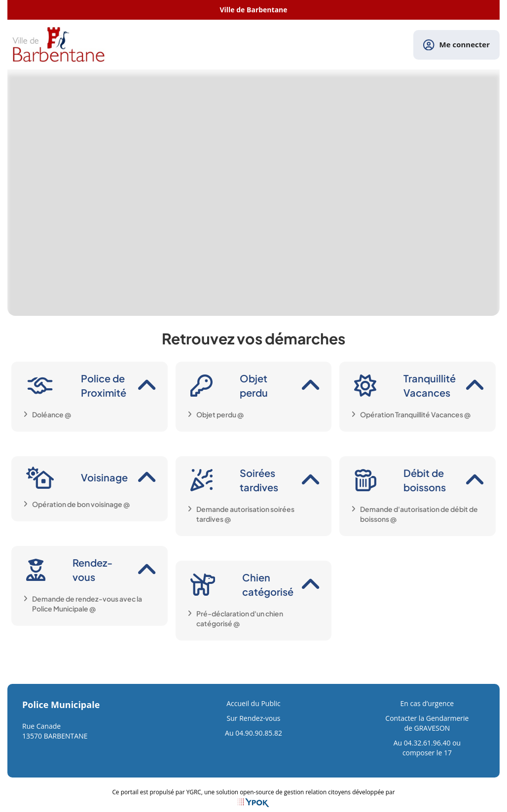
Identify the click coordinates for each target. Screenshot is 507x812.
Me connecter (456, 45)
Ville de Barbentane (253, 10)
